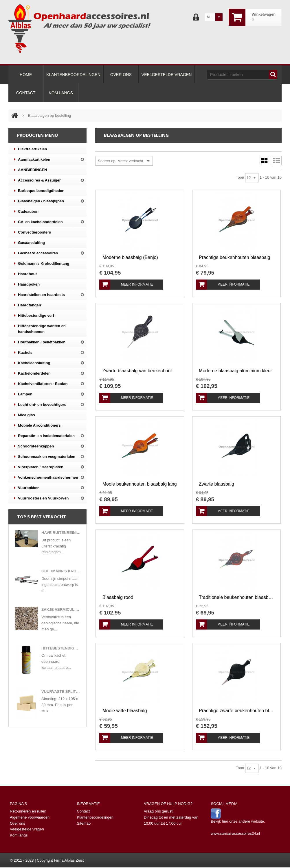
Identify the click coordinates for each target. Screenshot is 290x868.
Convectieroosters (33, 232)
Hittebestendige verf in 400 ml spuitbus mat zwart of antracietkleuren (61, 648)
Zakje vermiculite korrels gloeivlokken (61, 609)
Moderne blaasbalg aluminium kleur (235, 371)
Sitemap (84, 823)
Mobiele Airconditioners (37, 425)
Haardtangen (27, 305)
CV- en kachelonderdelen (38, 222)
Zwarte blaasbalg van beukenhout (137, 371)
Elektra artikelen (31, 149)
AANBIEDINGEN (31, 170)
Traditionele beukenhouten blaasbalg (236, 597)
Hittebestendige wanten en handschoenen (40, 328)
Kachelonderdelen (32, 373)
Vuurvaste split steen (61, 692)
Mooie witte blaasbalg (125, 711)
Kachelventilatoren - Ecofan (41, 384)
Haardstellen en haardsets (40, 295)
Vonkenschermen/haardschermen (46, 478)
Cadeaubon (26, 212)
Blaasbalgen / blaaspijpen (39, 201)
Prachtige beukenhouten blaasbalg (234, 257)
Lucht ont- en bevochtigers (40, 405)
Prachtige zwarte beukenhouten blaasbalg (236, 711)
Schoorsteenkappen (34, 446)
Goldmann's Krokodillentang (42, 264)
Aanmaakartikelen (32, 160)
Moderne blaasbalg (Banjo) (130, 257)
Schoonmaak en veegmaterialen (45, 457)
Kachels (23, 353)
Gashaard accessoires (36, 253)
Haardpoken (27, 284)
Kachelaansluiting (32, 363)
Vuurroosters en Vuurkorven (41, 498)
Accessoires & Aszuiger (37, 180)
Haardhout (25, 274)
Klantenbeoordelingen (95, 817)
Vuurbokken (27, 488)
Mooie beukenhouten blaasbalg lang (140, 484)
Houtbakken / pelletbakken (40, 342)
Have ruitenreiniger (61, 533)
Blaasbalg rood (118, 597)
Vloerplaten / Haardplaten (39, 467)
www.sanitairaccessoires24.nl (235, 833)
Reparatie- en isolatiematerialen (44, 436)
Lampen (23, 394)
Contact (83, 811)
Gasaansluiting (30, 243)
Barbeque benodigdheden (39, 191)
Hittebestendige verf (34, 316)
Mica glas (25, 415)
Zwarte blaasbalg (216, 484)
